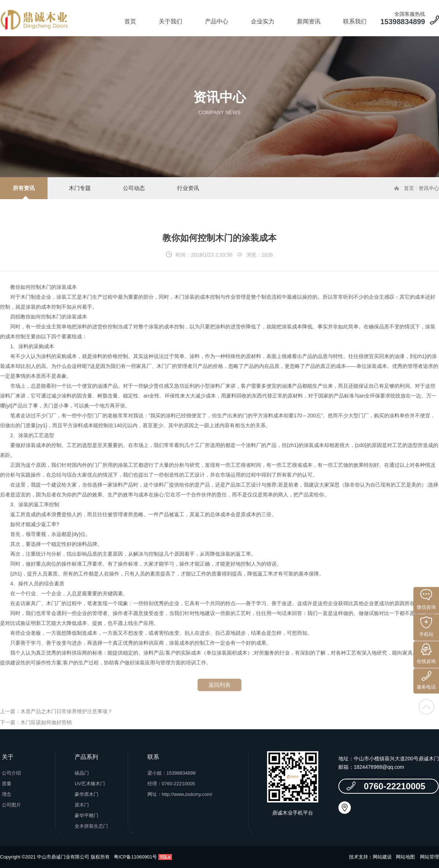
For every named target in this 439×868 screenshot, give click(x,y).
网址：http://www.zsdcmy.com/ (180, 794)
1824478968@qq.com (379, 767)
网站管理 (429, 857)
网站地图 (405, 857)
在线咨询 (426, 654)
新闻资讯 (309, 21)
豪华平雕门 (87, 815)
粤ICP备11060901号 (136, 857)
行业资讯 (188, 188)
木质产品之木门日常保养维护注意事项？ (67, 720)
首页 (130, 21)
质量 (7, 784)
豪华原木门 (87, 794)
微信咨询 (426, 600)
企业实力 (263, 21)
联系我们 (355, 21)
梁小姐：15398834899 (172, 773)
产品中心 (217, 21)
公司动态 (134, 188)
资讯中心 (429, 188)
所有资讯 (24, 188)
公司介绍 (11, 773)
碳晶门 (82, 773)
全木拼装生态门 (91, 826)
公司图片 (11, 805)
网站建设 (382, 857)
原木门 (82, 805)
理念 (7, 794)
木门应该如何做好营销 (46, 731)
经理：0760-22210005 (171, 784)
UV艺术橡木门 (90, 784)
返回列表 (219, 693)
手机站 (426, 627)
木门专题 (80, 188)
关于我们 (170, 21)
